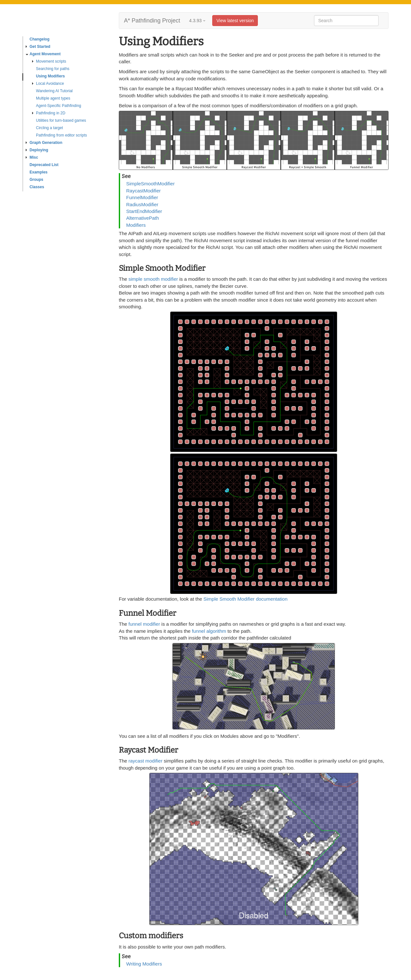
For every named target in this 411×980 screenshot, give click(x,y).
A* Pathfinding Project (152, 21)
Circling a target (49, 128)
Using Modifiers (50, 76)
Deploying (37, 150)
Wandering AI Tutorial (54, 91)
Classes (37, 187)
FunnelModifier (142, 197)
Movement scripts (49, 61)
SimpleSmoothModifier (150, 184)
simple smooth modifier (153, 279)
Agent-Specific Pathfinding (59, 106)
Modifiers (136, 225)
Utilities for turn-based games (61, 120)
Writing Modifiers (144, 964)
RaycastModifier (144, 191)
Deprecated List (44, 165)
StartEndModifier (144, 211)
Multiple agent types (53, 98)
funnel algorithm (209, 631)
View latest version (235, 21)
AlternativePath (143, 218)
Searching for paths (53, 69)
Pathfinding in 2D (49, 113)
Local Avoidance (48, 84)
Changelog (39, 39)
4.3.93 (197, 21)
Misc (32, 157)
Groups (36, 180)
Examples (39, 172)
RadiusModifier (142, 204)
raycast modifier (145, 761)
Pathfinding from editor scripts (61, 135)
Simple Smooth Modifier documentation (245, 599)
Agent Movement (43, 54)
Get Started (38, 47)
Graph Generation (44, 143)
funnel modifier (145, 624)
